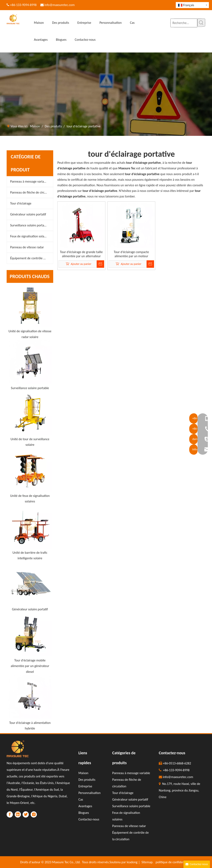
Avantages (85, 806)
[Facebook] (10, 814)
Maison (83, 773)
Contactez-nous (89, 819)
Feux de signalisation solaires (30, 236)
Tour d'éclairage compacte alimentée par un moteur (131, 254)
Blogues (84, 813)
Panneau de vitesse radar (27, 247)
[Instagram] (34, 814)
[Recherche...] (184, 23)
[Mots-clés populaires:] (201, 23)
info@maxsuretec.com (59, 5)
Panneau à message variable (29, 181)
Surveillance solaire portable (29, 225)
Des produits (87, 780)
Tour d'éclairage (21, 203)
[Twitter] (26, 814)
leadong (132, 862)
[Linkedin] (18, 814)
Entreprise (85, 786)
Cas (81, 799)
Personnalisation (90, 793)
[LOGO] (18, 749)
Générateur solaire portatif (28, 214)
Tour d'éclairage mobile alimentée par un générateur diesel (30, 666)
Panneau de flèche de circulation (32, 192)
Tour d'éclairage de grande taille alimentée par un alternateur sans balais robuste (81, 254)
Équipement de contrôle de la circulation (32, 258)
